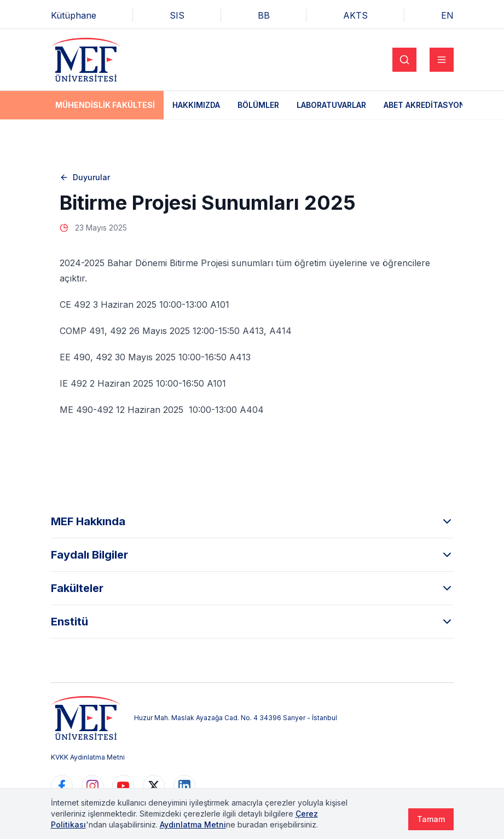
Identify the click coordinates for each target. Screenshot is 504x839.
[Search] (404, 60)
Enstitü (252, 622)
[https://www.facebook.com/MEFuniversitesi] (62, 786)
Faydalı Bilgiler (252, 555)
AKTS (355, 15)
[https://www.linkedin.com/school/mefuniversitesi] (184, 786)
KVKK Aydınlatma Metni (88, 757)
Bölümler (258, 105)
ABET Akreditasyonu (427, 105)
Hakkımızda (196, 105)
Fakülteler (252, 588)
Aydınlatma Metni (193, 824)
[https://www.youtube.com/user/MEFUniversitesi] (123, 786)
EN (447, 15)
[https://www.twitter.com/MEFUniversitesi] (154, 786)
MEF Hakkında (252, 521)
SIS (177, 15)
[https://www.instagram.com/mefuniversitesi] (92, 786)
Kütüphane (74, 15)
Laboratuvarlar (331, 105)
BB (264, 15)
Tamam (431, 819)
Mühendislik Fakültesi (105, 105)
